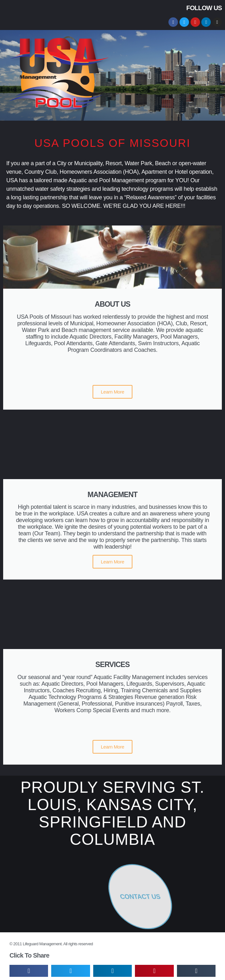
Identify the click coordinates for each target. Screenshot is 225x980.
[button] (150, 75)
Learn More (113, 392)
